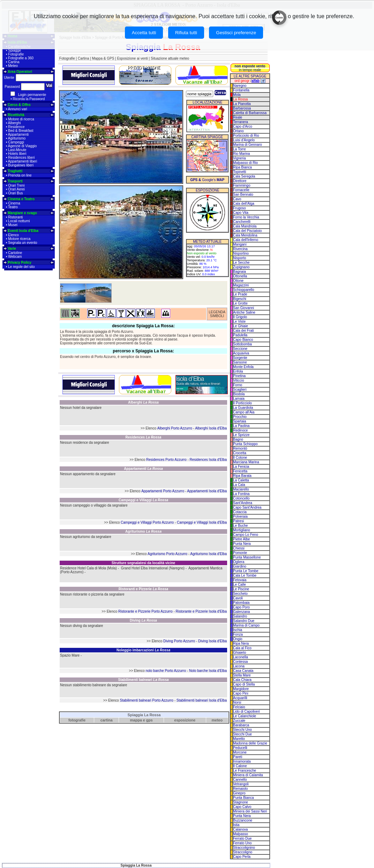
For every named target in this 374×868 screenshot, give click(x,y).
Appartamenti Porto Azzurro (163, 491)
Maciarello (241, 489)
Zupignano (241, 267)
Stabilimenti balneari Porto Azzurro (146, 700)
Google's (207, 180)
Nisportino (241, 253)
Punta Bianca (244, 798)
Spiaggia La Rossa (144, 715)
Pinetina (239, 376)
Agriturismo (17, 138)
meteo (217, 720)
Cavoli (238, 598)
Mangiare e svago (22, 213)
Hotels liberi (17, 154)
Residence (16, 127)
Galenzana (241, 612)
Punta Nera (242, 544)
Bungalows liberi (21, 165)
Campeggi (16, 142)
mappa (136, 720)
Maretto (239, 739)
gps (149, 720)
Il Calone (240, 766)
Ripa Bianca (242, 167)
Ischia (238, 630)
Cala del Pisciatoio (247, 231)
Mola (237, 95)
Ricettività (16, 115)
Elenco (13, 235)
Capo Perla (242, 857)
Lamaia (239, 399)
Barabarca (241, 725)
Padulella (240, 335)
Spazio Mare (70, 655)
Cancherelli (242, 222)
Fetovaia (240, 580)
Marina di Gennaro (248, 145)
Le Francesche (245, 770)
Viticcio (239, 380)
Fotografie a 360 (21, 58)
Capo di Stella (244, 684)
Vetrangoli (241, 784)
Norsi (237, 702)
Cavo (237, 199)
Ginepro (239, 793)
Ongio (238, 639)
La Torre (240, 149)
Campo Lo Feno (246, 535)
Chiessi (239, 548)
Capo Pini (241, 693)
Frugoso (240, 208)
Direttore (240, 181)
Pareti (238, 757)
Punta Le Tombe (246, 571)
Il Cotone (240, 458)
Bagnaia (240, 272)
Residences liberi (21, 158)
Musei (13, 225)
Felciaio (239, 707)
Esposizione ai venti (132, 58)
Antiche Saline (244, 312)
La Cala (239, 485)
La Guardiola (243, 408)
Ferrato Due (242, 839)
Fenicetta (240, 471)
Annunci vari (18, 109)
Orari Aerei (16, 189)
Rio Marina (241, 154)
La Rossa (240, 99)
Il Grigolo (240, 317)
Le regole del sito (21, 267)
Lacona (239, 666)
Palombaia (241, 603)
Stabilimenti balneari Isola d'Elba (202, 700)
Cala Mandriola (245, 226)
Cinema (14, 203)
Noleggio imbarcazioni (143, 650)
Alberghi (14, 123)
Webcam (15, 257)
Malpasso (241, 834)
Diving (143, 620)
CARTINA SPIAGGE (207, 137)
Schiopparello (244, 290)
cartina (107, 720)
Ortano (238, 131)
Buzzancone (243, 820)
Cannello (240, 780)
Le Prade (240, 294)
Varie (12, 249)
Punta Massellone (247, 557)
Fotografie (16, 54)
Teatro (13, 207)
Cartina (14, 62)
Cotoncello (241, 498)
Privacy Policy (20, 263)
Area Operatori (20, 72)
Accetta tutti (144, 33)
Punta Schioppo (245, 444)
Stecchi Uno (242, 730)
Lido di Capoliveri (246, 712)
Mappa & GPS (103, 58)
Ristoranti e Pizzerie (143, 589)
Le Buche (240, 526)
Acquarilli (240, 698)
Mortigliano (242, 530)
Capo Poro (241, 607)
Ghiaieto (240, 653)
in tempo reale (250, 68)
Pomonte (240, 553)
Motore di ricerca (21, 119)
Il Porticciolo (242, 403)
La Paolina (241, 426)
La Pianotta (242, 104)
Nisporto (240, 258)
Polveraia (240, 517)
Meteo (13, 66)
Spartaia (240, 421)
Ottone (238, 281)
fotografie (77, 720)
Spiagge (14, 50)
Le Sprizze (241, 435)
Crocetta (240, 453)
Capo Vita (241, 213)
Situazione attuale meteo (170, 58)
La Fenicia (241, 467)
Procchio (240, 417)
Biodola (239, 394)
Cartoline (15, 253)
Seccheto (240, 594)
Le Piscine (241, 589)
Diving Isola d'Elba (212, 641)
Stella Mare (242, 675)
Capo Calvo (242, 807)
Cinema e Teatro (21, 199)
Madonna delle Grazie (250, 743)
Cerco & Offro (19, 105)
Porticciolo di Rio (246, 136)
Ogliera (239, 562)
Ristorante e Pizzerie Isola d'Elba (201, 611)
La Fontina (241, 494)
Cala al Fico (242, 648)
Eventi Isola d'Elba (23, 231)
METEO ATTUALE (207, 242)
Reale (238, 117)
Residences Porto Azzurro (166, 460)
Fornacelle (241, 190)
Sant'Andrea (243, 503)
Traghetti (15, 171)
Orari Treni (16, 185)
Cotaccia (240, 512)
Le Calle (240, 585)
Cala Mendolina (245, 235)
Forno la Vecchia (246, 217)
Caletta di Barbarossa (250, 113)
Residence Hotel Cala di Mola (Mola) (88, 568)
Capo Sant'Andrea (247, 507)
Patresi (238, 521)
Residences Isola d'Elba (208, 460)
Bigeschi (240, 299)
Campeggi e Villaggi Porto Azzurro (147, 522)
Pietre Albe (241, 539)
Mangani (240, 244)
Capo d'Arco (243, 126)
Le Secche (241, 263)
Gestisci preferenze (236, 33)
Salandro (240, 616)
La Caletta (241, 480)
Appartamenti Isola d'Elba (207, 491)
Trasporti (15, 181)
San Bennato (243, 194)
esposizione (185, 720)
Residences (144, 437)
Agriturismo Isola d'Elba (208, 554)
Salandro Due (244, 621)
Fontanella (241, 90)
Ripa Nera (241, 643)
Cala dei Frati (243, 331)
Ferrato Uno (242, 843)
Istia (236, 825)
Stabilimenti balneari (143, 680)
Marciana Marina (246, 462)
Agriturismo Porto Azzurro (167, 554)
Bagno (238, 439)
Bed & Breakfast (21, 131)
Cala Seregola (244, 176)
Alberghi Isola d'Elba (211, 428)
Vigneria (240, 158)
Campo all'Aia (244, 412)
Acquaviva (241, 353)
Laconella (241, 657)
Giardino (240, 566)
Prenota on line (20, 175)
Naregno (240, 86)
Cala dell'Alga (244, 204)
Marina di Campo (246, 625)
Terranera (241, 122)
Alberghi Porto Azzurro (175, 428)
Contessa (240, 662)
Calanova (240, 829)
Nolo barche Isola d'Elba (208, 671)
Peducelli (240, 748)
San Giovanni (244, 308)
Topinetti (240, 172)
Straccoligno (243, 852)
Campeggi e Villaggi (143, 500)
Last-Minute (17, 150)
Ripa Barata (242, 476)
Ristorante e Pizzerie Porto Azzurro (145, 611)
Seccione (240, 349)
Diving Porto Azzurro (179, 641)
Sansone (240, 362)
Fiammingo (242, 185)
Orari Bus (15, 193)
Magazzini (241, 285)
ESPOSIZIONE (208, 190)
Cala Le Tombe (245, 575)
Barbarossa (242, 108)
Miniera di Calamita (248, 775)
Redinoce (240, 430)
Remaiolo (240, 789)
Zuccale (239, 721)
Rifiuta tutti (186, 33)
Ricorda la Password (29, 99)
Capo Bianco (243, 340)
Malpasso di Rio (245, 163)
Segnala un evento (23, 243)
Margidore (241, 689)
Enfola (238, 371)
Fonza (238, 634)
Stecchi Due (242, 734)
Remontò (240, 448)
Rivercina (240, 249)
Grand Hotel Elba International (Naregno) (153, 568)
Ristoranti (15, 217)
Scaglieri (240, 390)
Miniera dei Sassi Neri (250, 811)
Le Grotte (240, 303)
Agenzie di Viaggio (23, 146)
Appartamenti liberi (23, 161)
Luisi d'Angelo (244, 140)
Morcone (240, 752)
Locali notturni (19, 221)
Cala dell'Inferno (246, 240)
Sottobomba (242, 344)
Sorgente (240, 358)
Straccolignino (244, 848)
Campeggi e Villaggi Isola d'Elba (202, 522)
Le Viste (239, 321)
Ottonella (240, 276)
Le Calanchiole (245, 716)
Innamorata (242, 761)
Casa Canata (243, 671)
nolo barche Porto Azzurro (166, 671)
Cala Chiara (242, 680)
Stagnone (241, 802)
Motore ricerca (19, 239)
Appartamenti (18, 134)
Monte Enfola (243, 367)
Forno (238, 385)
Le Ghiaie (241, 326)
